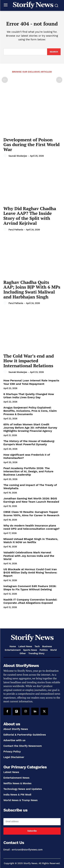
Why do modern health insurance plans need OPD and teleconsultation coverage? (31, 527)
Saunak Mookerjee (18, 156)
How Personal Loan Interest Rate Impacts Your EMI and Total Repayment (31, 382)
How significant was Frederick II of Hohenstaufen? (27, 456)
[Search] (54, 52)
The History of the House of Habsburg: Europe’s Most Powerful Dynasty (29, 443)
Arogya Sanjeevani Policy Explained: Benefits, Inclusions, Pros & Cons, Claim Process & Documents (30, 411)
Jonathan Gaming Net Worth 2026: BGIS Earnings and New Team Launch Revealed (31, 500)
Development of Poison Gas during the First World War (31, 144)
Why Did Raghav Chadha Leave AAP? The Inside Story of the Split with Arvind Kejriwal (30, 216)
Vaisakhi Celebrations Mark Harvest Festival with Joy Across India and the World (29, 556)
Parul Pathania (16, 230)
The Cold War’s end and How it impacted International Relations (29, 361)
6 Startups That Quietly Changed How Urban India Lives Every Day (29, 396)
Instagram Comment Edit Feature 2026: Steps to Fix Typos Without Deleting (30, 588)
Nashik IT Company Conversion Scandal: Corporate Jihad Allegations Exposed (30, 601)
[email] (32, 822)
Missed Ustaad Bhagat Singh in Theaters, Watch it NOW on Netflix (31, 541)
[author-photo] (6, 156)
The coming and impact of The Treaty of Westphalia (30, 487)
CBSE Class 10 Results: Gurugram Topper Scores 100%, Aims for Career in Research (31, 514)
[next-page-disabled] (59, 80)
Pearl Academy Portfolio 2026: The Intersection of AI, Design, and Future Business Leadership (28, 471)
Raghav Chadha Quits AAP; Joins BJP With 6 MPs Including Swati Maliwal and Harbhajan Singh (32, 289)
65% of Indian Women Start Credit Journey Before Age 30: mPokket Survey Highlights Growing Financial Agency (30, 428)
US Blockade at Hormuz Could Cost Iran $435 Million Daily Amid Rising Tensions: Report (30, 573)
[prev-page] (5, 80)
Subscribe (32, 831)
